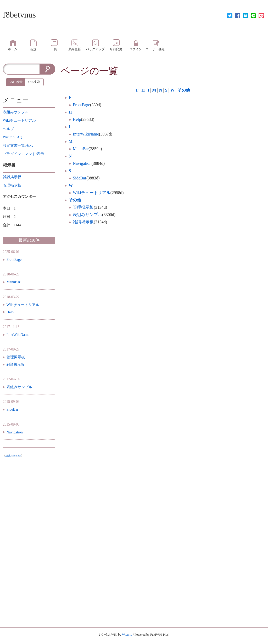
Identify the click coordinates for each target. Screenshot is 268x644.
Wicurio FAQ (13, 137)
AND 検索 (16, 82)
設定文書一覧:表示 (18, 146)
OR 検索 (34, 82)
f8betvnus (19, 15)
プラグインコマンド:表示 (24, 154)
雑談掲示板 (83, 222)
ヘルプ (8, 129)
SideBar (80, 178)
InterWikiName (86, 134)
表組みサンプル (87, 215)
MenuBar (81, 149)
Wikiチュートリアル (91, 193)
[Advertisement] (29, 538)
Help (77, 119)
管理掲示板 (83, 207)
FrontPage (81, 105)
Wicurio (127, 635)
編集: (13, 456)
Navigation (82, 163)
